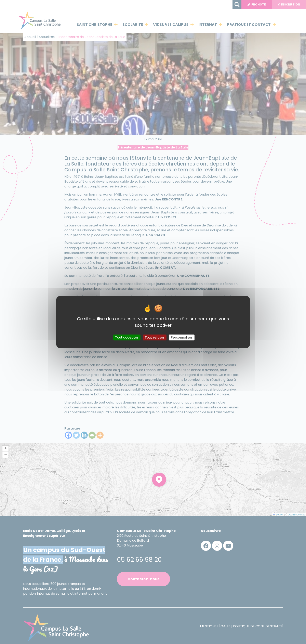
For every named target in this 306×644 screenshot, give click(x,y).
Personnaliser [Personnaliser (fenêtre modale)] (182, 337)
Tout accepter (127, 337)
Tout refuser (155, 337)
